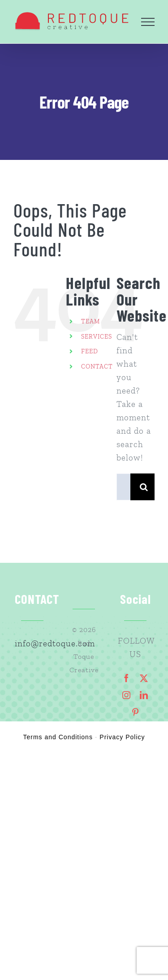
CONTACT (97, 366)
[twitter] (144, 678)
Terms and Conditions (58, 737)
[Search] (144, 487)
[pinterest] (136, 712)
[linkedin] (144, 695)
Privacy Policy (122, 737)
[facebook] (127, 678)
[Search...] (123, 487)
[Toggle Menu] (148, 22)
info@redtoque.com (33, 643)
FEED (90, 351)
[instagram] (127, 695)
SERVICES (97, 337)
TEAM (90, 321)
